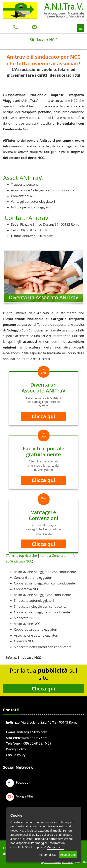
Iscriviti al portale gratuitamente (43, 451)
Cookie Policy (16, 755)
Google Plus (20, 796)
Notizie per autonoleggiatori (32, 207)
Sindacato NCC (25, 618)
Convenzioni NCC (24, 196)
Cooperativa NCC (27, 589)
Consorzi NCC (24, 641)
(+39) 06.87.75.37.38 (32, 230)
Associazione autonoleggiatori (36, 635)
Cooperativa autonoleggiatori (36, 629)
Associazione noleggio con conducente (42, 595)
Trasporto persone (25, 184)
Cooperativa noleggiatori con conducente (44, 583)
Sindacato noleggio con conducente (40, 606)
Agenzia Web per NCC (57, 862)
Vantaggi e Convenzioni (44, 515)
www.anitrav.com (34, 738)
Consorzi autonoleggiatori (33, 578)
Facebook (18, 782)
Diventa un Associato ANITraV (43, 388)
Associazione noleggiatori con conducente (45, 572)
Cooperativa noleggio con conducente (42, 612)
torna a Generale (53, 556)
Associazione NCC (27, 624)
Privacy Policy (16, 749)
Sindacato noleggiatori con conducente (43, 647)
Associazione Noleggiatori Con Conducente (43, 190)
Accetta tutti (68, 855)
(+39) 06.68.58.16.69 (36, 743)
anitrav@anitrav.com (38, 236)
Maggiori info (55, 847)
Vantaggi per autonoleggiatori (33, 201)
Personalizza (48, 855)
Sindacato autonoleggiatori (34, 601)
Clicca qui (43, 416)
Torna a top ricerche (22, 556)
